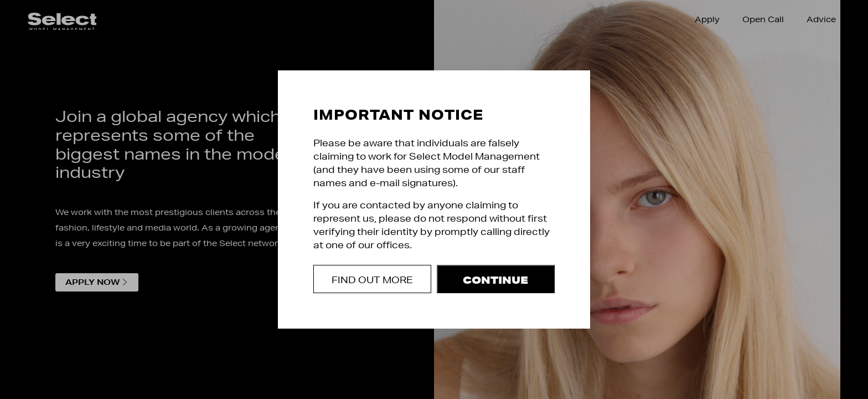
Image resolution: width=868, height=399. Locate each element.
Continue (495, 280)
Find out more (372, 280)
